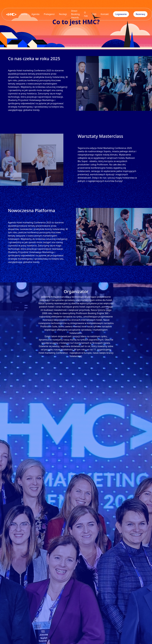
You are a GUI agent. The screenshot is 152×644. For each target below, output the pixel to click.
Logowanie (121, 14)
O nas (86, 14)
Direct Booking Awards (75, 14)
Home (24, 14)
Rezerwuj (140, 14)
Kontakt (105, 14)
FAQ (94, 14)
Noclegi (63, 14)
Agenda (36, 14)
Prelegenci (49, 14)
